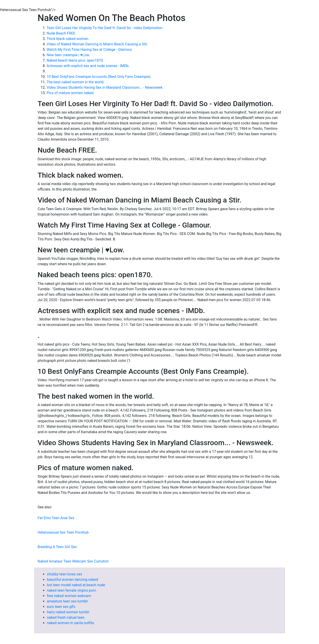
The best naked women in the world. (76, 82)
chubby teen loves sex (65, 574)
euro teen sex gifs (61, 607)
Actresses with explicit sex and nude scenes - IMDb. (88, 66)
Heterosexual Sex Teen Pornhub (63, 532)
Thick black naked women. (68, 39)
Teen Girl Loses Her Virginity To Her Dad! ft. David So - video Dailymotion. (105, 28)
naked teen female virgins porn (72, 590)
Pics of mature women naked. (71, 93)
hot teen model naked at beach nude (76, 585)
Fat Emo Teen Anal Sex (56, 518)
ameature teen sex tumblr (68, 601)
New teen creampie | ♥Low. (68, 55)
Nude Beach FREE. (62, 33)
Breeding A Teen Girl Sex (57, 547)
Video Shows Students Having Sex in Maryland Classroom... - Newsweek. (105, 87)
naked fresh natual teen (66, 617)
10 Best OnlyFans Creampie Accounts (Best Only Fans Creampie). (99, 77)
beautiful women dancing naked (72, 580)
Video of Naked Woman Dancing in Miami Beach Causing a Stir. (97, 44)
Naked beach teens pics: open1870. (75, 60)
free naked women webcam (69, 596)
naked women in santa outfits (71, 623)
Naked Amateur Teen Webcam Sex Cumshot (73, 561)
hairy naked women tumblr (68, 612)
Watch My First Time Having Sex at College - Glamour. (90, 50)
